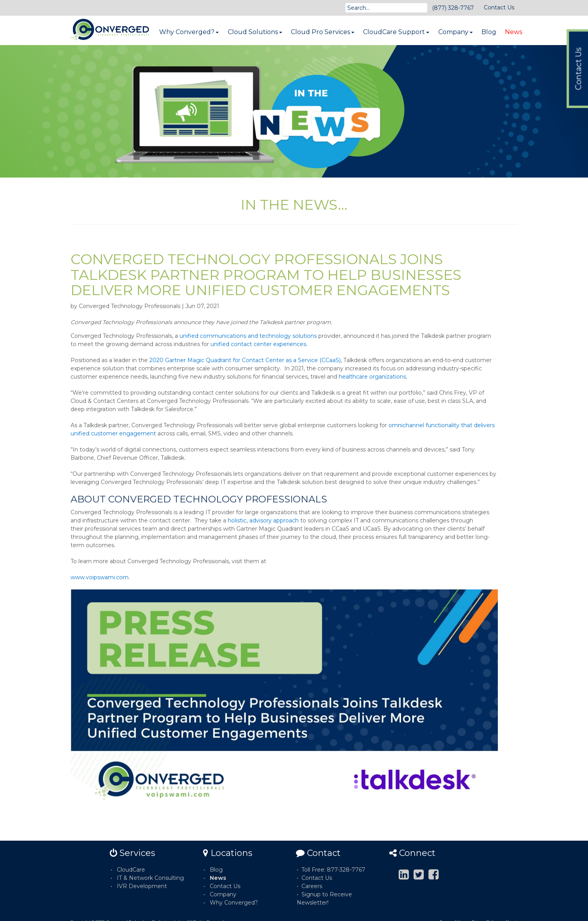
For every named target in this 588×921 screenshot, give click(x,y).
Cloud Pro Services (323, 32)
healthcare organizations (372, 377)
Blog (489, 32)
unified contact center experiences (258, 344)
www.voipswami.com (100, 577)
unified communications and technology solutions (248, 336)
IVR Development (142, 886)
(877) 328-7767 (453, 8)
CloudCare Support (396, 32)
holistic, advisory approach (263, 520)
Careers (312, 886)
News (514, 32)
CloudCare (131, 870)
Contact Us (499, 7)
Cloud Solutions (255, 32)
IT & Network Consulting (150, 878)
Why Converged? (189, 32)
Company (456, 32)
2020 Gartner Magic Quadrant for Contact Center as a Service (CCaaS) (245, 360)
